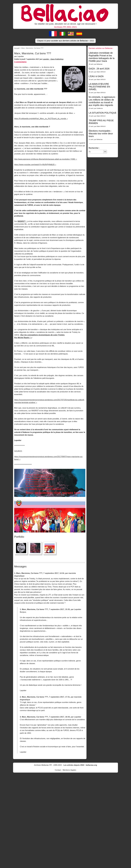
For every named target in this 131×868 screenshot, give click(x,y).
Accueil (17, 48)
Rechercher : (94, 148)
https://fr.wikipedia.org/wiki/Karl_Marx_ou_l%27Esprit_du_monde (40, 119)
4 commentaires (20, 62)
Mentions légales (69, 770)
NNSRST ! (22, 221)
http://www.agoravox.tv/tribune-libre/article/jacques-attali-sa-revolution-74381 (45, 159)
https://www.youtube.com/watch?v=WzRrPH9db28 (34, 165)
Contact (58, 770)
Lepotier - (47, 59)
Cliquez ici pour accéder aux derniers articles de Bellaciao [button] (66, 41)
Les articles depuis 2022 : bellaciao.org (80, 765)
